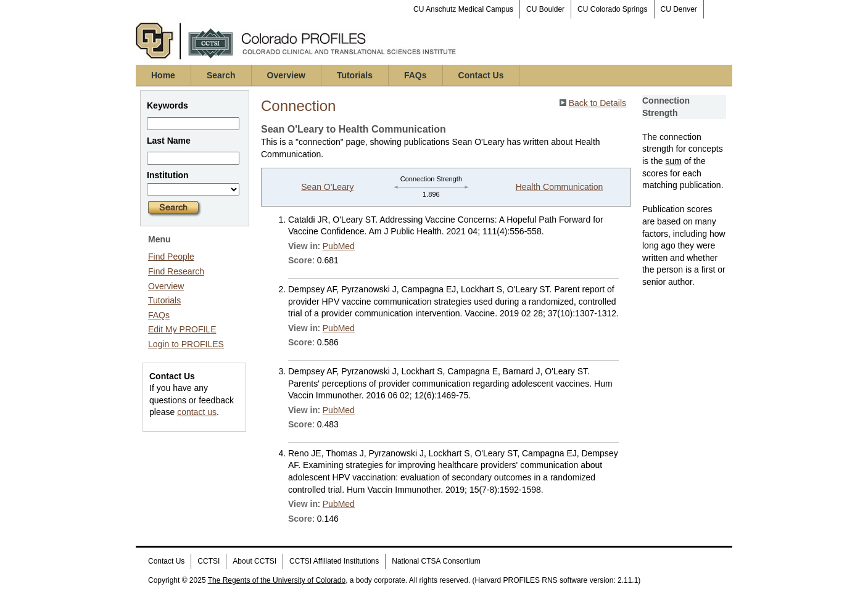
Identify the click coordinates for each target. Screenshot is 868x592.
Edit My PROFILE (182, 329)
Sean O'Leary (327, 187)
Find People (171, 257)
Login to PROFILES (186, 344)
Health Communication (560, 187)
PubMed (339, 246)
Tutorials (355, 75)
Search (221, 75)
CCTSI (209, 561)
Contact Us (481, 75)
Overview (286, 75)
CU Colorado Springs (612, 9)
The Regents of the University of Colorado (277, 580)
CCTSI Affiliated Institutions (334, 561)
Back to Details (597, 103)
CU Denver (679, 9)
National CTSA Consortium (436, 561)
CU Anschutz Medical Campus (463, 9)
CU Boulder (545, 9)
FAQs (415, 75)
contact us (197, 412)
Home (163, 75)
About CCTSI (254, 561)
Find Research (176, 271)
